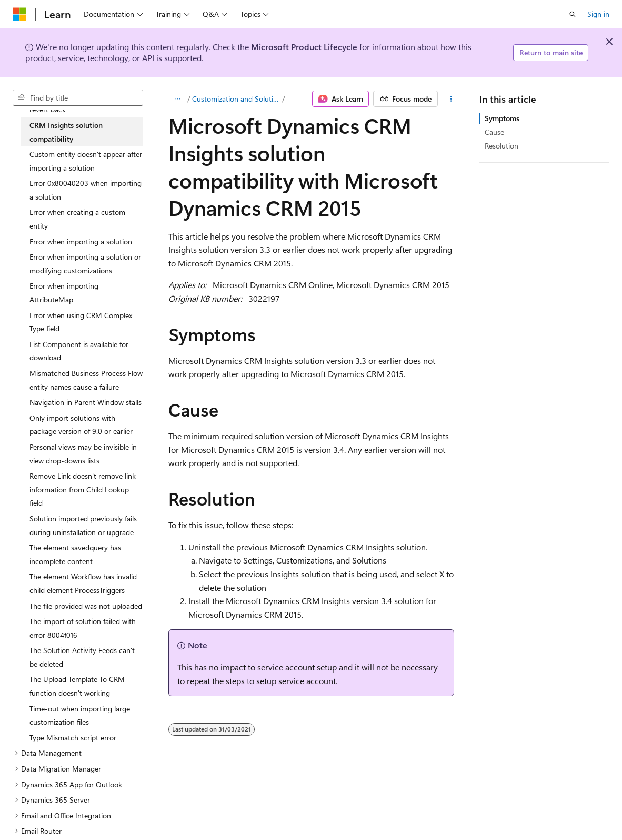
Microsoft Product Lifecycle (304, 47)
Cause (494, 132)
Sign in (598, 14)
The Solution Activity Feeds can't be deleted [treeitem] (82, 657)
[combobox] (78, 98)
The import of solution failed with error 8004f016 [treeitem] (83, 628)
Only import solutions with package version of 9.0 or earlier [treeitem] (81, 425)
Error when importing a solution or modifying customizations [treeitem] (85, 264)
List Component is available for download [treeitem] (79, 351)
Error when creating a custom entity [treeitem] (77, 219)
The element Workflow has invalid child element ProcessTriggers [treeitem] (83, 583)
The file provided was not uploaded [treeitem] (86, 606)
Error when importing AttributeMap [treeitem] (64, 293)
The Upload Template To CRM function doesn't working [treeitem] (77, 686)
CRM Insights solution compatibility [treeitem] (66, 132)
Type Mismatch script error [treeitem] (73, 738)
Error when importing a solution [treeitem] (81, 241)
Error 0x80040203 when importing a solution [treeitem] (86, 190)
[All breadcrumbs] (178, 99)
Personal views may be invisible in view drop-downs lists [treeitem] (83, 454)
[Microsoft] (19, 14)
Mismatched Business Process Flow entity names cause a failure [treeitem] (86, 380)
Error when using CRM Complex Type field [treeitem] (81, 322)
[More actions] (451, 99)
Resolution (501, 146)
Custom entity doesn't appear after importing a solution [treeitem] (86, 161)
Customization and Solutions (236, 99)
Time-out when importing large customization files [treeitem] (80, 715)
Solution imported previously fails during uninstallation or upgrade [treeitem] (83, 525)
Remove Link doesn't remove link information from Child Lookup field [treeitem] (83, 489)
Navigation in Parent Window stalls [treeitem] (86, 402)
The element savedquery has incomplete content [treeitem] (75, 554)
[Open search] (573, 14)
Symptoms (502, 118)
